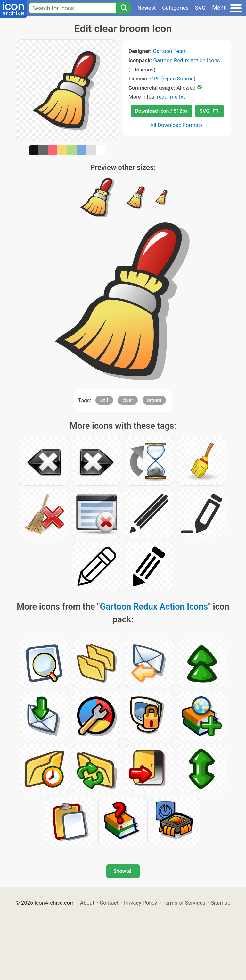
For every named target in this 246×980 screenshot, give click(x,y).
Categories (175, 8)
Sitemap (221, 903)
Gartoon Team (170, 51)
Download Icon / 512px (161, 111)
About (87, 903)
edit (104, 400)
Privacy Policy (140, 903)
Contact (109, 903)
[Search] (124, 8)
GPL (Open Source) (173, 79)
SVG (200, 8)
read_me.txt (171, 97)
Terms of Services (184, 903)
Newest (147, 8)
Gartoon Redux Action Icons (187, 60)
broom (154, 400)
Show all (123, 871)
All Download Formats (177, 125)
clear (128, 400)
